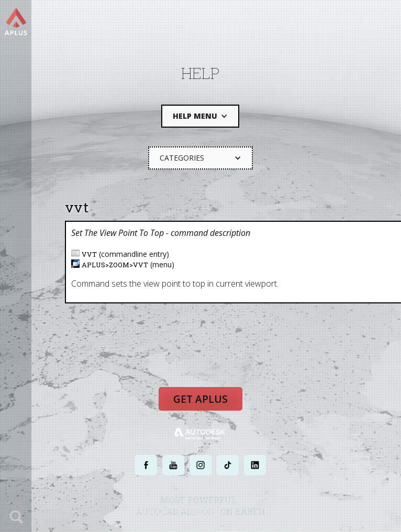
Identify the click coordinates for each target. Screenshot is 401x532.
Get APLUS (200, 399)
